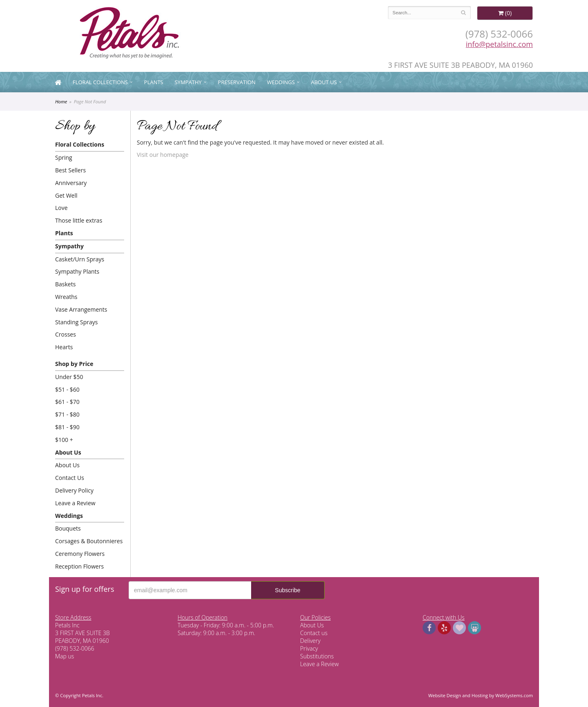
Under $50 (69, 377)
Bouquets (68, 528)
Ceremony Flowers (80, 554)
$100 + (64, 440)
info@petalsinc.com (499, 44)
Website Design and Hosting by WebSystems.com (481, 695)
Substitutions (317, 656)
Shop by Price (74, 364)
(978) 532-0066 (499, 34)
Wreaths (66, 297)
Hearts (64, 347)
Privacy (309, 648)
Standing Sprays (76, 322)
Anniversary (71, 183)
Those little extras (79, 220)
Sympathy (188, 82)
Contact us (314, 633)
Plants (154, 82)
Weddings (281, 82)
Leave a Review (75, 503)
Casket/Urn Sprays (80, 259)
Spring (64, 157)
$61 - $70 (67, 402)
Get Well (66, 195)
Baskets (65, 284)
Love (61, 208)
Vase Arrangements (81, 309)
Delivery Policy (74, 490)
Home (61, 101)
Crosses (66, 334)
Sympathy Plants (77, 271)
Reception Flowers (79, 566)
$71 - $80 (67, 414)
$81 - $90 (67, 427)
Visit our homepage (163, 155)
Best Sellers (70, 170)
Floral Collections (100, 82)
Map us (65, 656)
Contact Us (70, 478)
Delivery (310, 641)
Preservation (237, 82)
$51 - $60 (67, 389)
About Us (324, 82)
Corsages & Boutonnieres (89, 541)
